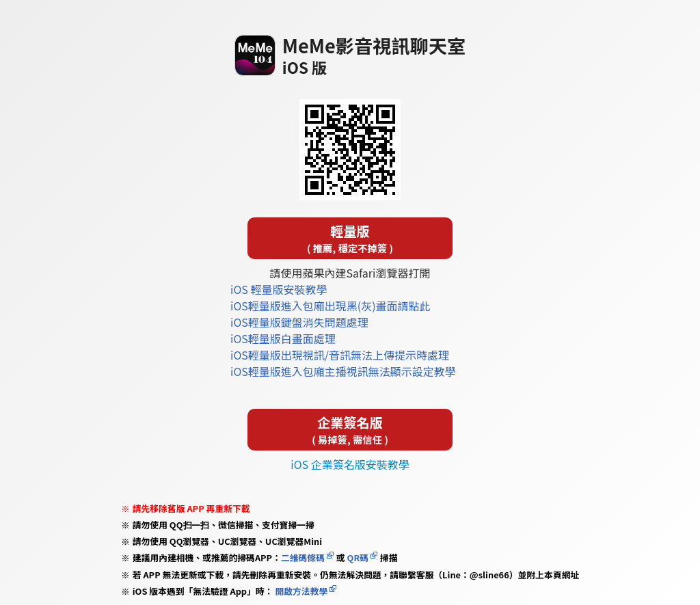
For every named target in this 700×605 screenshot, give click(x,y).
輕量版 (350, 238)
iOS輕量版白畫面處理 (283, 338)
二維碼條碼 (303, 557)
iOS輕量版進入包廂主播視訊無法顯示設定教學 (343, 371)
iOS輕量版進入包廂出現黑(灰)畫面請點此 (331, 306)
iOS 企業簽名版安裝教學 (350, 464)
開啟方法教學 (301, 591)
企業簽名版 (350, 430)
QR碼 (358, 557)
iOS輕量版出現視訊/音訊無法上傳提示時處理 (340, 355)
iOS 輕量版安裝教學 (279, 289)
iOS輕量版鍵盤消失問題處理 (299, 322)
